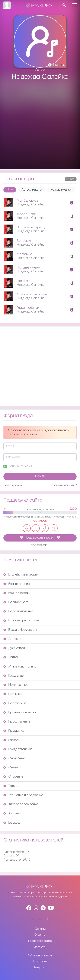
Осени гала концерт (32, 294)
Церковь (12, 823)
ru (32, 919)
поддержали (40, 545)
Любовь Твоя (26, 214)
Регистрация (13, 485)
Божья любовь (16, 593)
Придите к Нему (28, 268)
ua (39, 919)
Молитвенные (16, 685)
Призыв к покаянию (20, 712)
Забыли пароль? (65, 485)
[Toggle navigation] (75, 5)
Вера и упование (18, 611)
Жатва (10, 657)
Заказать (40, 947)
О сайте (40, 935)
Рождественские (18, 749)
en (48, 919)
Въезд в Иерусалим (20, 630)
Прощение (14, 731)
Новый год (13, 694)
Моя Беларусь (27, 201)
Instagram (40, 961)
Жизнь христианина (20, 667)
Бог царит (24, 241)
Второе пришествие (21, 620)
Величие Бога (16, 602)
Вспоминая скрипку (31, 227)
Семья (11, 767)
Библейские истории (21, 575)
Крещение (14, 676)
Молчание (24, 254)
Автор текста (32, 190)
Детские (12, 639)
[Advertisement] (40, 125)
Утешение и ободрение (23, 795)
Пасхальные (15, 703)
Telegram (40, 967)
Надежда (24, 281)
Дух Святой (14, 648)
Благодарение (17, 584)
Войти (40, 476)
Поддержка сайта (40, 941)
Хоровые (12, 813)
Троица (11, 786)
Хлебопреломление (21, 804)
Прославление (17, 722)
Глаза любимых (28, 308)
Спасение (13, 777)
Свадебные (14, 758)
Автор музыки (61, 190)
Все (10, 189)
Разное (11, 740)
